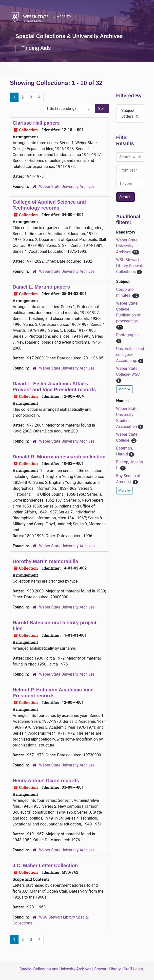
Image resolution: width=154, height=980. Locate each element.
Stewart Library (107, 969)
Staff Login (133, 969)
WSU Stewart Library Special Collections (129, 266)
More (125, 389)
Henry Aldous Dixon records (46, 781)
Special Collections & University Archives (69, 36)
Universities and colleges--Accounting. (130, 355)
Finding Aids (36, 48)
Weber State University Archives (67, 186)
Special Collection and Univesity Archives (55, 969)
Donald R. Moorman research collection (59, 457)
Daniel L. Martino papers (41, 287)
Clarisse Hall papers (36, 123)
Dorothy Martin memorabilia (45, 561)
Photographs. (128, 335)
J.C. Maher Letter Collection (45, 865)
